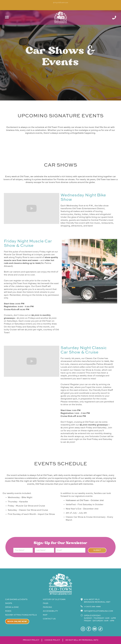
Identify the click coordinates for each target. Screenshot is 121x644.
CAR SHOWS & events (16, 600)
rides (8, 611)
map (45, 615)
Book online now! (17, 622)
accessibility (50, 611)
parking (47, 607)
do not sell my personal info (82, 640)
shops (9, 603)
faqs (46, 603)
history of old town (54, 600)
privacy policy (31, 640)
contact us (49, 619)
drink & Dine (12, 607)
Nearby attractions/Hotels (21, 615)
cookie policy (52, 640)
